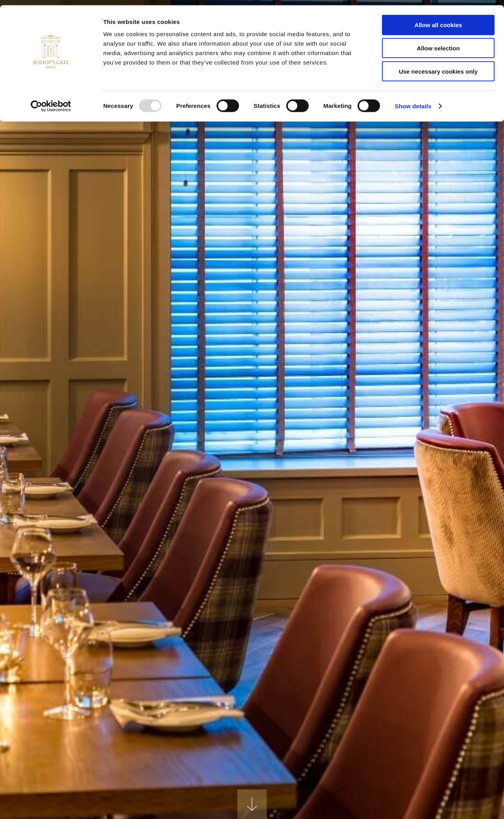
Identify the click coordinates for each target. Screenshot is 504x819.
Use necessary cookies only (438, 66)
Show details (413, 101)
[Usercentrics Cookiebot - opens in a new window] (51, 101)
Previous (39, 500)
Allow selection (438, 43)
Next (465, 500)
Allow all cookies (438, 20)
